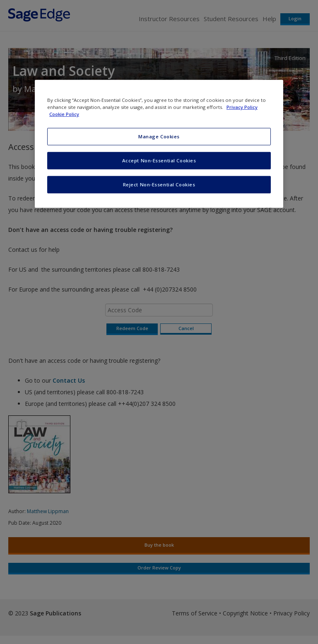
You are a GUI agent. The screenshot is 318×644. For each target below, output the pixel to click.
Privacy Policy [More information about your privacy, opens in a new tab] (242, 107)
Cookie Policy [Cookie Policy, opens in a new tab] (64, 114)
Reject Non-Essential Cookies (159, 185)
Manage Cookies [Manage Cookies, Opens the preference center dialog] (159, 136)
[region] (159, 144)
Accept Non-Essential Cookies (159, 160)
